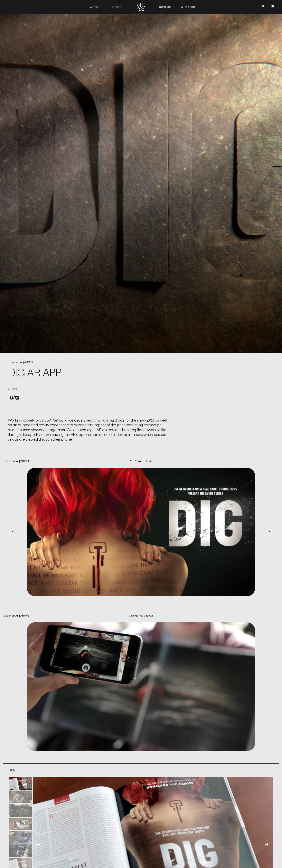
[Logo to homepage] (141, 7)
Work (94, 7)
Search (188, 7)
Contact (165, 7)
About (117, 7)
